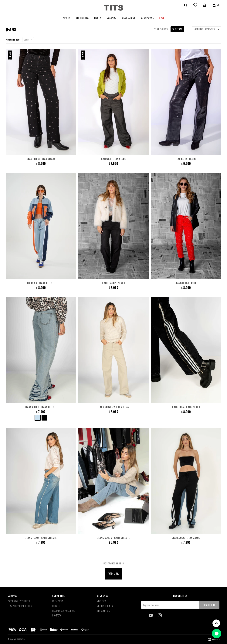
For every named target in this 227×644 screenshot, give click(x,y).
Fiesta (98, 18)
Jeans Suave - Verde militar (113, 407)
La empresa (58, 601)
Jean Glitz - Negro (186, 159)
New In (66, 18)
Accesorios (129, 18)
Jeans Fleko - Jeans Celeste (41, 538)
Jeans (27, 40)
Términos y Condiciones (20, 606)
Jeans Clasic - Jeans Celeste (113, 538)
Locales (56, 606)
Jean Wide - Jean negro (113, 159)
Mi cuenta (101, 601)
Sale (162, 18)
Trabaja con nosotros (63, 611)
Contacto (57, 615)
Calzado (112, 18)
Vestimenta (82, 18)
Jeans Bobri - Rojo (186, 283)
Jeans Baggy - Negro (113, 283)
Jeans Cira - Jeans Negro (186, 407)
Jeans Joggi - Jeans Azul (186, 538)
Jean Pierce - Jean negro (41, 159)
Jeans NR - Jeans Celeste (41, 283)
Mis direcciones (105, 606)
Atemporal (147, 18)
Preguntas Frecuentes (19, 601)
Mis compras (103, 611)
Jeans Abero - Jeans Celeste (41, 407)
